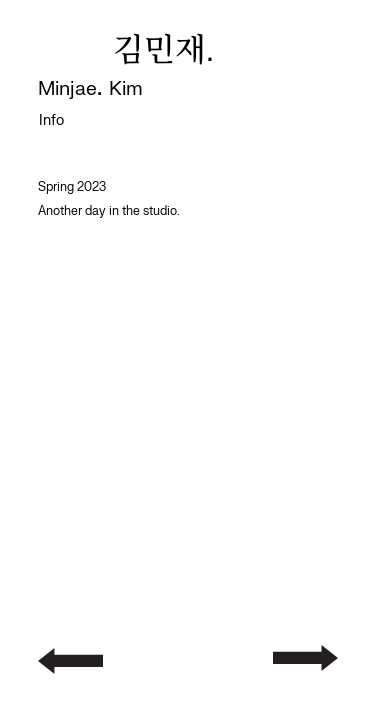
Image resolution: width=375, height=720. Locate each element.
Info (51, 120)
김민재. (164, 52)
